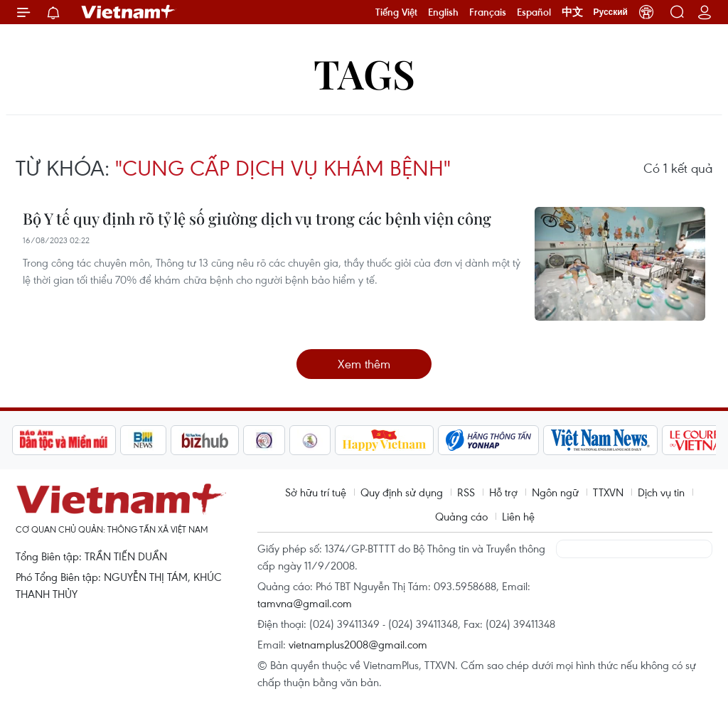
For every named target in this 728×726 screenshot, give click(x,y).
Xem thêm (364, 364)
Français (488, 12)
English (443, 12)
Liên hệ (518, 516)
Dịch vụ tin (661, 492)
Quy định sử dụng (402, 492)
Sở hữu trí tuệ (316, 492)
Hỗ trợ (503, 492)
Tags (364, 73)
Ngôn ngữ (555, 492)
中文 (572, 12)
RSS (466, 492)
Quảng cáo (461, 516)
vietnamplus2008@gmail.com (358, 644)
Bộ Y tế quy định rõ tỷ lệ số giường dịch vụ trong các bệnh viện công (257, 218)
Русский (611, 12)
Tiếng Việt (396, 12)
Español (534, 12)
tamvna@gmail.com (305, 603)
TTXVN (608, 492)
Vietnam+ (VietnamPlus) (129, 12)
